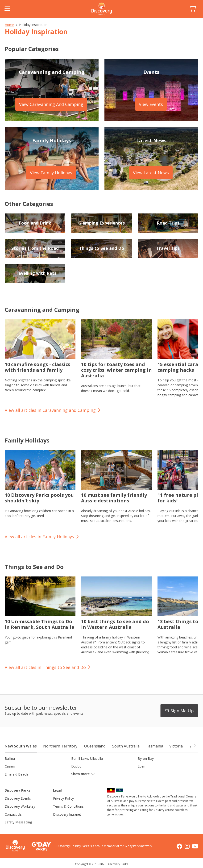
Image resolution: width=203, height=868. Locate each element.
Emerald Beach (16, 774)
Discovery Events (18, 798)
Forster (77, 774)
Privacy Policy (63, 798)
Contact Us (13, 814)
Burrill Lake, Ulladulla (87, 758)
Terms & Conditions (68, 806)
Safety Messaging (18, 822)
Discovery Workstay (20, 806)
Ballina (10, 758)
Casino (10, 766)
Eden (141, 766)
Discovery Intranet (67, 814)
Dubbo (76, 766)
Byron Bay (146, 758)
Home (9, 25)
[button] (195, 746)
